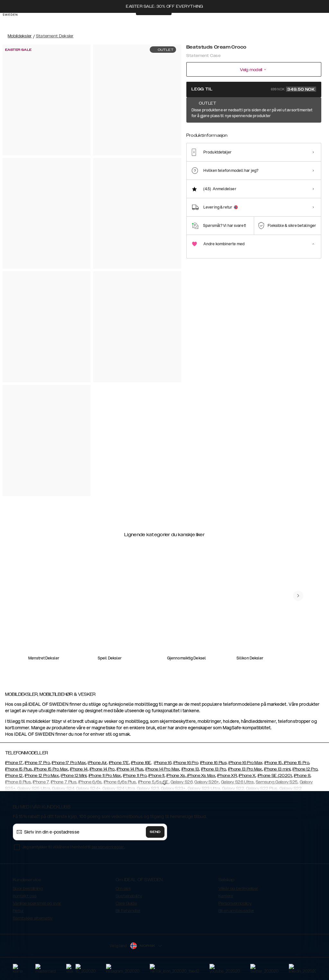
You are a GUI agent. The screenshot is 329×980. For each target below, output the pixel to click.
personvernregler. (108, 847)
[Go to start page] (15, 22)
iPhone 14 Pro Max (162, 769)
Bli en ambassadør (236, 911)
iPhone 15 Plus (18, 769)
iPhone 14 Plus (130, 769)
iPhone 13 (190, 769)
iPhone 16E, (142, 763)
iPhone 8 (302, 776)
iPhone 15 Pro (296, 763)
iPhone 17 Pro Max (69, 763)
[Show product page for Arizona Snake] (234, 131)
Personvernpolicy (235, 903)
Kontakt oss (25, 896)
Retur (18, 911)
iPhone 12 (14, 776)
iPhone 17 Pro (37, 763)
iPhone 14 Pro (102, 769)
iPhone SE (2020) (275, 776)
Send (155, 832)
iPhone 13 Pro (214, 769)
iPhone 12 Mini (74, 776)
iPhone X (247, 776)
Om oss (123, 889)
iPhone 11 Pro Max (105, 776)
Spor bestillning (28, 889)
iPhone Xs (176, 776)
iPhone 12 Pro (305, 769)
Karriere (226, 896)
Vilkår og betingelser (238, 889)
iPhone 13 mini (277, 769)
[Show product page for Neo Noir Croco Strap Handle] (274, 131)
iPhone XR (227, 776)
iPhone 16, (163, 763)
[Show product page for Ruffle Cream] (293, 131)
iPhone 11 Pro (135, 776)
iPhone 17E (119, 763)
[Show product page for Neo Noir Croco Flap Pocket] (254, 131)
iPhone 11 (156, 776)
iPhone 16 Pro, (186, 763)
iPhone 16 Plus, (214, 763)
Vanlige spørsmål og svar (37, 903)
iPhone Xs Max (201, 776)
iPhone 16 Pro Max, (246, 763)
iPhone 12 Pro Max (42, 776)
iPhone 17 (14, 763)
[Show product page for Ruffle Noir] (214, 131)
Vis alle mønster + (304, 110)
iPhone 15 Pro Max (50, 769)
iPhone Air (97, 763)
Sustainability (129, 896)
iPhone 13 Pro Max (245, 769)
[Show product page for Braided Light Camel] (313, 131)
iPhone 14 (79, 769)
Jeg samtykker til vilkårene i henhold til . (74, 847)
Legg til (254, 89)
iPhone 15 (273, 763)
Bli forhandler (128, 911)
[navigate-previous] (298, 596)
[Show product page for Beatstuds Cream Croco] (195, 131)
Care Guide (126, 903)
